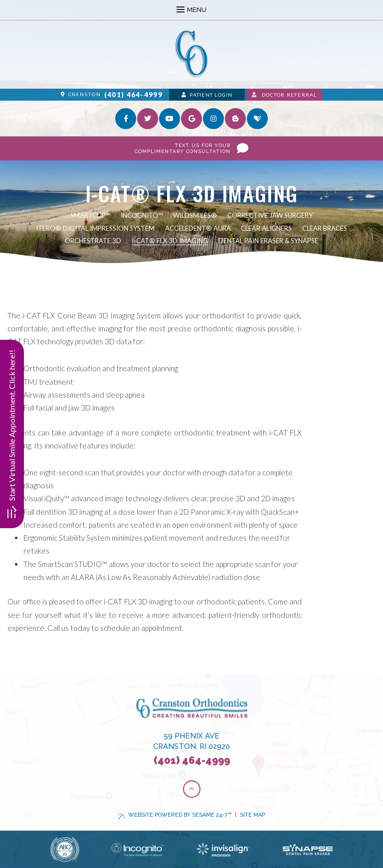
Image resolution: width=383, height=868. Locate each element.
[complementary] (311, 813)
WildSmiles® (195, 215)
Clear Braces (325, 228)
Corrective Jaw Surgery (270, 215)
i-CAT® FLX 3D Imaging (170, 241)
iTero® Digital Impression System (95, 228)
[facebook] (126, 119)
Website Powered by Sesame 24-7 (175, 815)
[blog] (235, 119)
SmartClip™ (90, 215)
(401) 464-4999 (133, 95)
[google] (191, 119)
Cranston (81, 94)
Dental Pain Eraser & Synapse (268, 241)
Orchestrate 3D (93, 241)
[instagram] (213, 119)
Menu (191, 10)
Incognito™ (142, 215)
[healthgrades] (257, 119)
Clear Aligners (266, 228)
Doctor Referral (284, 95)
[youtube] (170, 119)
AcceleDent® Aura (198, 228)
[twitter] (148, 119)
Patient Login (207, 95)
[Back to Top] (192, 789)
